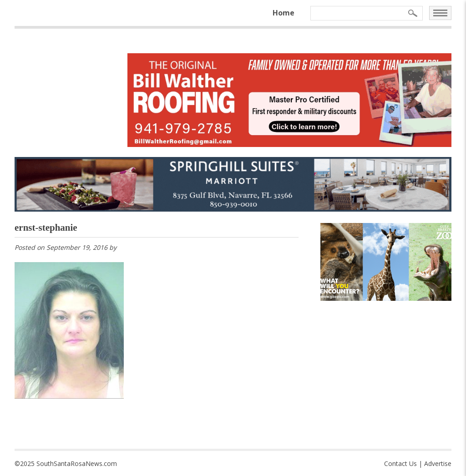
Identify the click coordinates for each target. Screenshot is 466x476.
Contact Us (400, 463)
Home (284, 13)
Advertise (438, 463)
